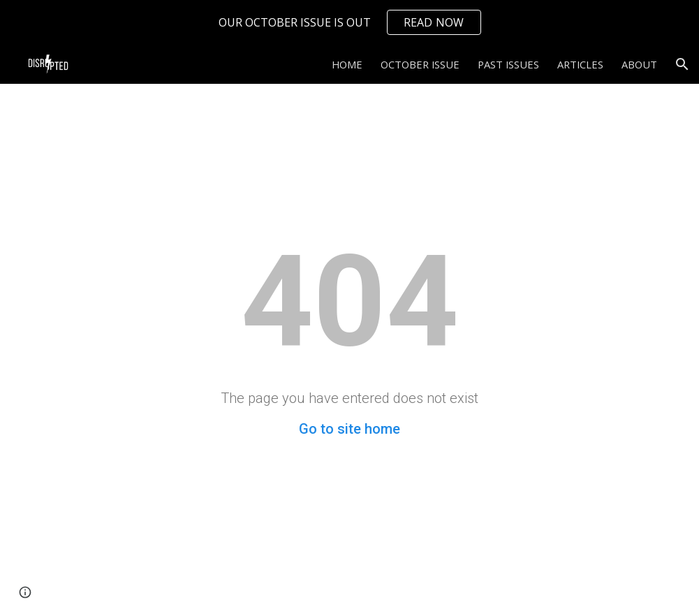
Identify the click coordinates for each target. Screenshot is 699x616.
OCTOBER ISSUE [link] (420, 64)
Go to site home (349, 429)
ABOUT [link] (639, 64)
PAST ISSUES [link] (508, 64)
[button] (682, 64)
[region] (349, 22)
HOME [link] (347, 64)
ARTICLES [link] (580, 64)
